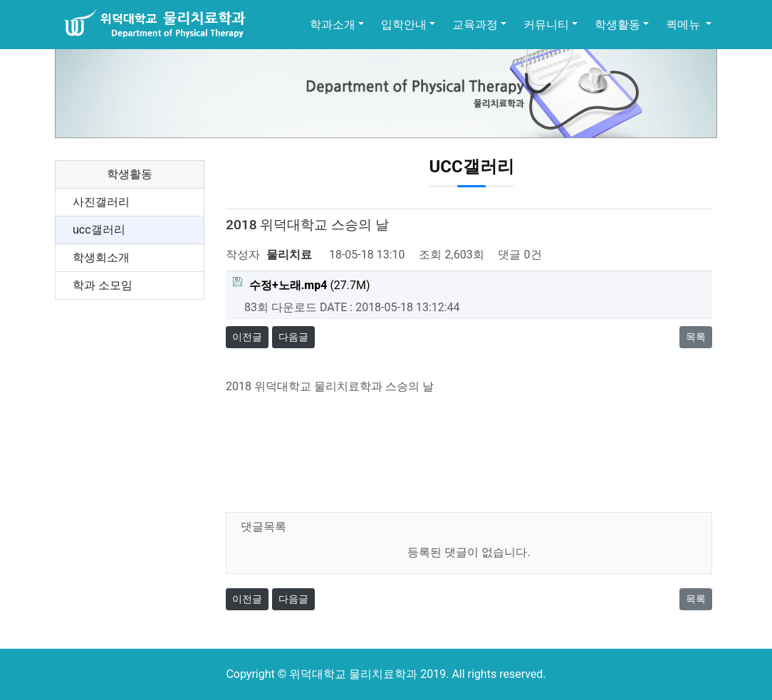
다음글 (293, 337)
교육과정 (475, 25)
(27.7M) (302, 284)
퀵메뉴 (684, 25)
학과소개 (333, 25)
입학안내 (404, 25)
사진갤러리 (101, 202)
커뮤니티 (546, 25)
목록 (696, 337)
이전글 (247, 337)
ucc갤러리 (99, 230)
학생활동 (617, 25)
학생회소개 (101, 257)
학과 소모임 (103, 285)
